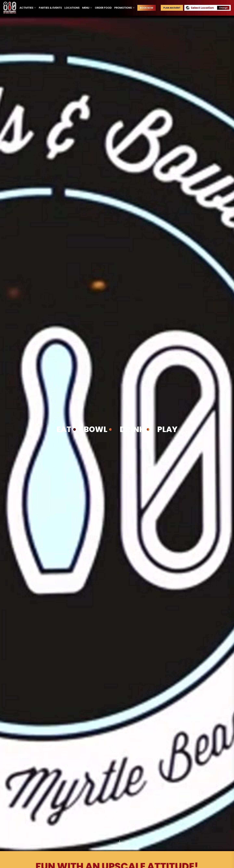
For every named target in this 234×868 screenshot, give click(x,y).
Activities (28, 8)
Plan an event (172, 8)
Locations (72, 8)
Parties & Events (50, 8)
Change (223, 8)
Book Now (147, 8)
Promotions (125, 8)
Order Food (103, 8)
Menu (87, 8)
